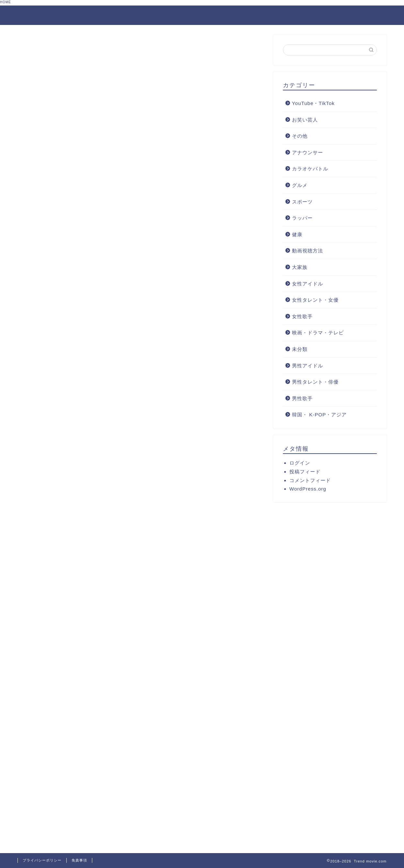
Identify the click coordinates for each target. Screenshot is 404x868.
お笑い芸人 (305, 120)
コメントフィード (310, 480)
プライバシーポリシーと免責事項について (228, 16)
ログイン (300, 463)
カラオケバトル (310, 169)
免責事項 (79, 860)
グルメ (300, 185)
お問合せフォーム (314, 16)
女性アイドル (308, 284)
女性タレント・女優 (315, 300)
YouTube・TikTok (313, 103)
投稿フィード (305, 472)
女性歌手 (302, 316)
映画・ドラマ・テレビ (318, 333)
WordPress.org (308, 489)
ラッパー (302, 218)
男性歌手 (302, 398)
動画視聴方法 (308, 251)
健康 (297, 234)
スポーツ (302, 202)
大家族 (300, 267)
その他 (300, 136)
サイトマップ (366, 16)
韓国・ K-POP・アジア (319, 415)
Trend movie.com (50, 15)
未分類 (300, 349)
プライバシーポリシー (42, 860)
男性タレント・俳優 (315, 382)
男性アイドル (308, 366)
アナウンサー (308, 152)
